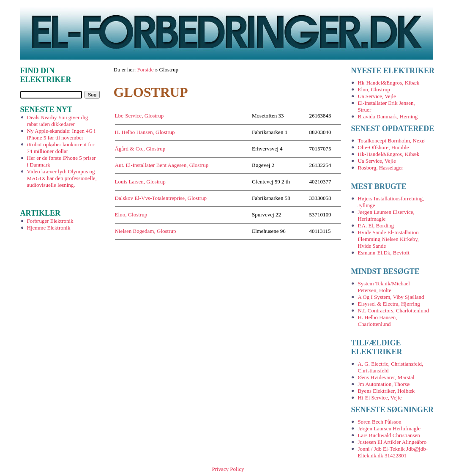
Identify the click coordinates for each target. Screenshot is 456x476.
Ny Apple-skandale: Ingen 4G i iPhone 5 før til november (61, 134)
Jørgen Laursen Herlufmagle (389, 428)
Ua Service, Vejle (377, 96)
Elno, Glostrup (131, 215)
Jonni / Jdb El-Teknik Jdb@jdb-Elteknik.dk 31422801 (393, 452)
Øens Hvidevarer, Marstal (386, 377)
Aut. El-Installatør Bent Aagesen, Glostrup (162, 165)
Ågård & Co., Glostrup (140, 149)
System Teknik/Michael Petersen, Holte (384, 287)
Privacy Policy (228, 469)
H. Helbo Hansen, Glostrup (145, 132)
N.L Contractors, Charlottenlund (393, 310)
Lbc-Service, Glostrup (139, 116)
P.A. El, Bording (376, 226)
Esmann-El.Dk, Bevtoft (383, 253)
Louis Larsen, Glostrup (140, 182)
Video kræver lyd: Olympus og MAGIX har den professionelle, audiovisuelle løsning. (62, 178)
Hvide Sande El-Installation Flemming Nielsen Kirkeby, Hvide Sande (388, 239)
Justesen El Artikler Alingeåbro (392, 442)
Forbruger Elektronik (50, 221)
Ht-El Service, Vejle (380, 398)
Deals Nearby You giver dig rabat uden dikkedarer (58, 121)
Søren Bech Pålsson (379, 422)
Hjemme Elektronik (49, 228)
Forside (146, 70)
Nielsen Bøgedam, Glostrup (146, 231)
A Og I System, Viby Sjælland (391, 297)
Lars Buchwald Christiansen (389, 435)
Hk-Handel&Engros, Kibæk (388, 83)
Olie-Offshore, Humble (383, 147)
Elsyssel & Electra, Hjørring (389, 304)
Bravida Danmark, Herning (388, 116)
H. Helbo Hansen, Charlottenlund (377, 321)
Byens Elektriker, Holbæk (386, 391)
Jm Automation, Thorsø (384, 384)
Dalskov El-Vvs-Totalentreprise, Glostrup (161, 198)
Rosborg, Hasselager (380, 168)
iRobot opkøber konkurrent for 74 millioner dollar (61, 148)
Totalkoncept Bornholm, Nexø (391, 141)
